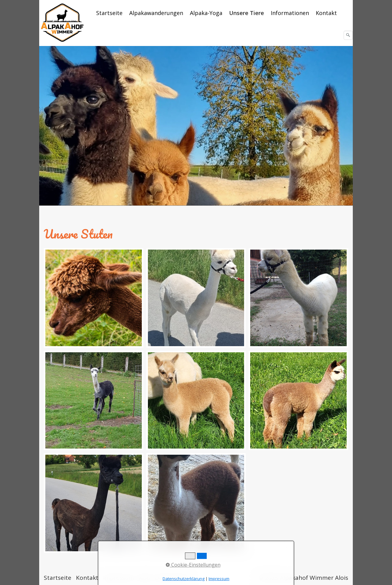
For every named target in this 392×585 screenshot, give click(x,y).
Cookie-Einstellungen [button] (193, 565)
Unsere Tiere (247, 13)
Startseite (109, 13)
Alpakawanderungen (156, 13)
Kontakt (326, 13)
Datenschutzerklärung (184, 579)
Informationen (290, 13)
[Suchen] (348, 35)
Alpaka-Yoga (206, 13)
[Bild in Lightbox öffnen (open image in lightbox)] (94, 298)
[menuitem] (110, 13)
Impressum (219, 579)
